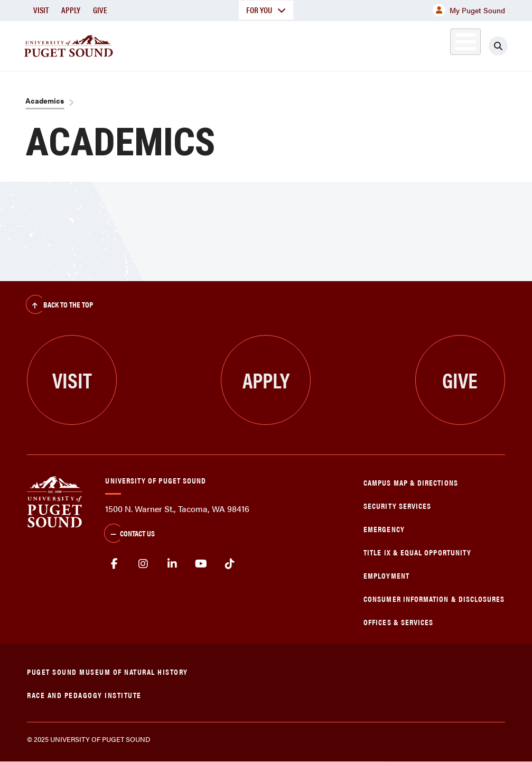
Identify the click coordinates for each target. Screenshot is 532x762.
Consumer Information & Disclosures (434, 598)
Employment (386, 575)
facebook (114, 564)
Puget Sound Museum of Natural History (108, 671)
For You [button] (266, 10)
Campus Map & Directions (411, 482)
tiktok (230, 564)
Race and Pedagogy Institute (84, 695)
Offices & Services (398, 622)
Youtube (201, 564)
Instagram (143, 564)
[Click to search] (498, 46)
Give (100, 10)
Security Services (397, 505)
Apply (71, 10)
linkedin (172, 564)
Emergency (384, 529)
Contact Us (129, 534)
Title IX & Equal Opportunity (417, 552)
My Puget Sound (469, 10)
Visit (41, 10)
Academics (45, 100)
